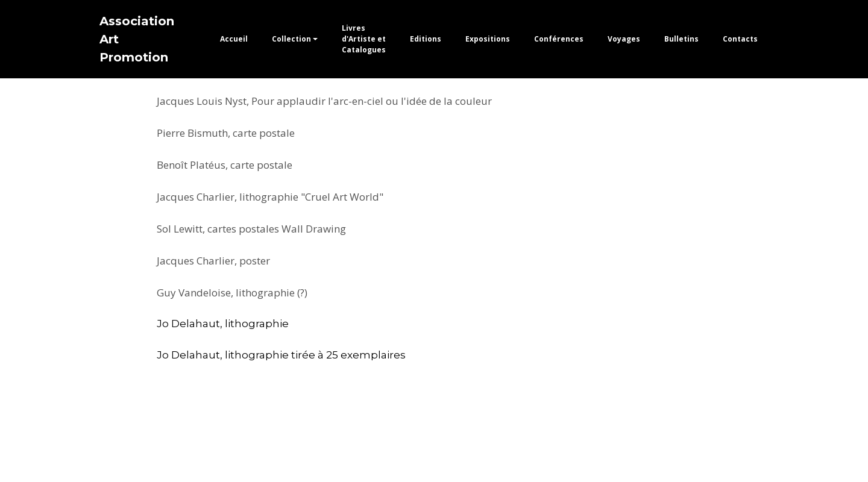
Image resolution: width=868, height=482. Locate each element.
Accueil (234, 39)
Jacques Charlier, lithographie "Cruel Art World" (270, 197)
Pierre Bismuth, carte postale (226, 133)
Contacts (740, 39)
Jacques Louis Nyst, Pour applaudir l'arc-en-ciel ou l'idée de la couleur (324, 101)
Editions (426, 39)
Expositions (488, 39)
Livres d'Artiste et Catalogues (364, 39)
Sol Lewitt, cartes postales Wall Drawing (251, 229)
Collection (291, 39)
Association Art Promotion (137, 39)
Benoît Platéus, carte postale (225, 165)
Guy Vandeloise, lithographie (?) (232, 293)
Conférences (559, 39)
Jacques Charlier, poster (213, 261)
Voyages (624, 39)
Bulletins (681, 39)
